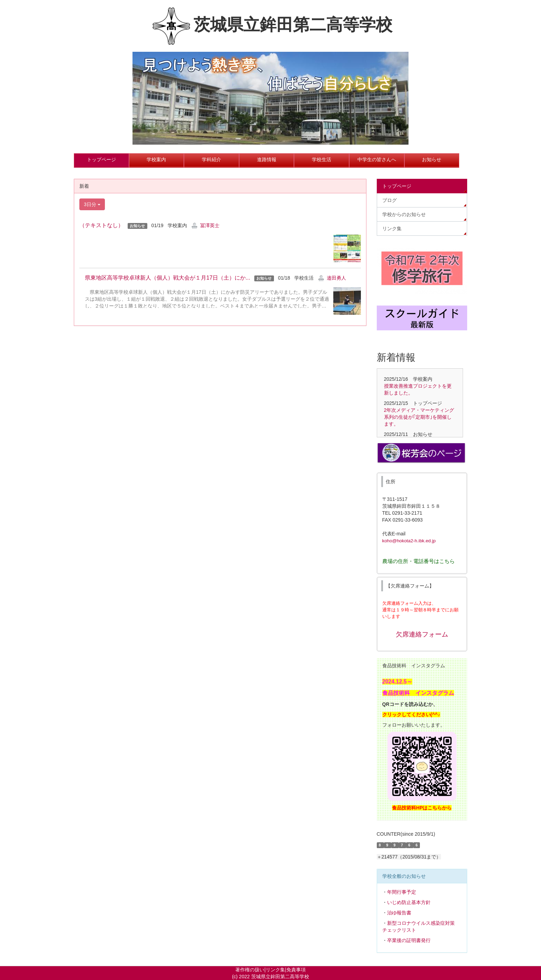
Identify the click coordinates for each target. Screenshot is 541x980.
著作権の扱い (250, 970)
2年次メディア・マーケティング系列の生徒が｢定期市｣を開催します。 (419, 417)
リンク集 (275, 970)
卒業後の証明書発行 (409, 940)
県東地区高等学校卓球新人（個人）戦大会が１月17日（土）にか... (165, 278)
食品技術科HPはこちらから (422, 808)
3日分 (92, 204)
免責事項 (296, 970)
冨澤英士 (210, 225)
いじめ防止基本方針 (409, 902)
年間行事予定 (402, 892)
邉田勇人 (336, 278)
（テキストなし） (101, 225)
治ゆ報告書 (399, 913)
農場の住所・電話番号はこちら (419, 561)
